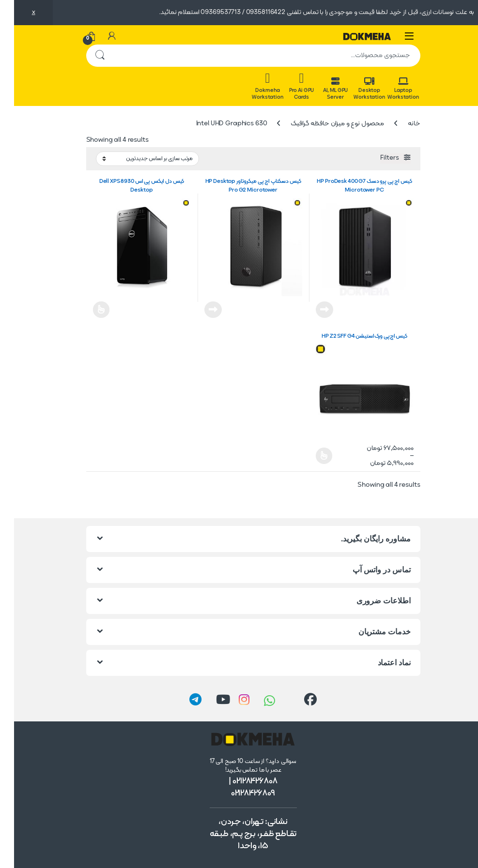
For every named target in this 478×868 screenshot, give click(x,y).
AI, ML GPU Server (322, 89)
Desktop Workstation (355, 89)
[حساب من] (98, 36)
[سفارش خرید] (133, 159)
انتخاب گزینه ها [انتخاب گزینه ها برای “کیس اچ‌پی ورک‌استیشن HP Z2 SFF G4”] (310, 456)
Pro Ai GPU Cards (288, 86)
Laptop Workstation (389, 89)
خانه (400, 124)
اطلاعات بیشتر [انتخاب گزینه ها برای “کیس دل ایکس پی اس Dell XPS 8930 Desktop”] (87, 310)
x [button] (20, 12)
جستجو (86, 56)
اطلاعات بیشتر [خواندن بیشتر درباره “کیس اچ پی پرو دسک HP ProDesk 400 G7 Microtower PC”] (310, 310)
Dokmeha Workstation (253, 86)
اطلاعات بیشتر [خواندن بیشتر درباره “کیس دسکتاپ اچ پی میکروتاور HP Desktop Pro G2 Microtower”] (199, 310)
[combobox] (253, 56)
